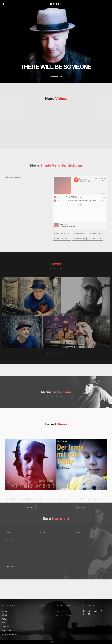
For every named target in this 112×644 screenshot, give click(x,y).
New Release (61, 611)
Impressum (7, 631)
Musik (5, 615)
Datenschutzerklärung (11, 634)
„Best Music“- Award (64, 615)
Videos (5, 619)
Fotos (4, 623)
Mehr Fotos (56, 353)
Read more (30, 507)
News (5, 611)
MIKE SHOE (55, 4)
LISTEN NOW (56, 77)
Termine (6, 627)
